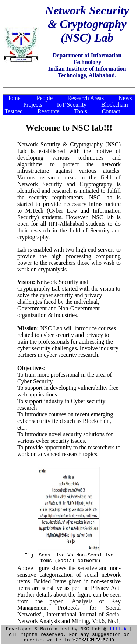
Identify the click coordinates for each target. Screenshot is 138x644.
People (45, 98)
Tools (80, 111)
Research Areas (86, 98)
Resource (49, 111)
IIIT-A (118, 626)
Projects (33, 105)
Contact (111, 111)
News (125, 98)
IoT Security (72, 105)
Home (13, 98)
